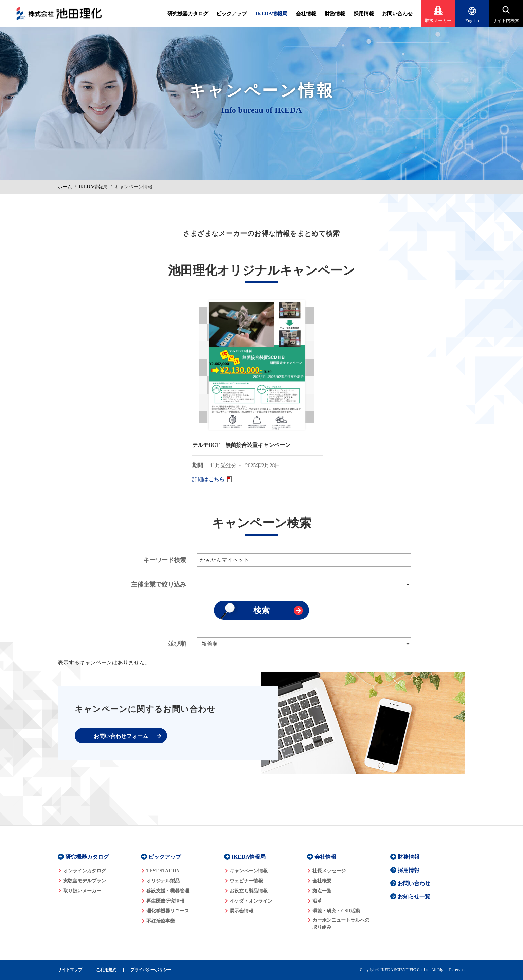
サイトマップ (70, 970)
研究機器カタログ (188, 14)
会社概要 (322, 881)
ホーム (65, 187)
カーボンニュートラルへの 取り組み (341, 924)
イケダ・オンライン (251, 901)
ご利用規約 (106, 970)
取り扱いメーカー (82, 891)
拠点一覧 (322, 891)
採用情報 (364, 14)
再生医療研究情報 (165, 901)
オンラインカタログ (85, 871)
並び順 (177, 644)
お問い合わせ (397, 14)
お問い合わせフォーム (121, 736)
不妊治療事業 (161, 921)
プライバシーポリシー (151, 970)
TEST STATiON (163, 871)
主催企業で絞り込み (159, 584)
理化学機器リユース (168, 911)
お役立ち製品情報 (249, 891)
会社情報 (306, 14)
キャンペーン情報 (249, 871)
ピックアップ (232, 14)
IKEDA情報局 (271, 14)
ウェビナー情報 (246, 881)
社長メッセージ (329, 871)
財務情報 (335, 14)
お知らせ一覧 (414, 897)
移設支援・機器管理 (168, 891)
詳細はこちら (209, 479)
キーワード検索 (165, 560)
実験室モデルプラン (85, 881)
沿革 (317, 901)
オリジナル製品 (163, 881)
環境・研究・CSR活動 (336, 911)
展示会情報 (241, 911)
